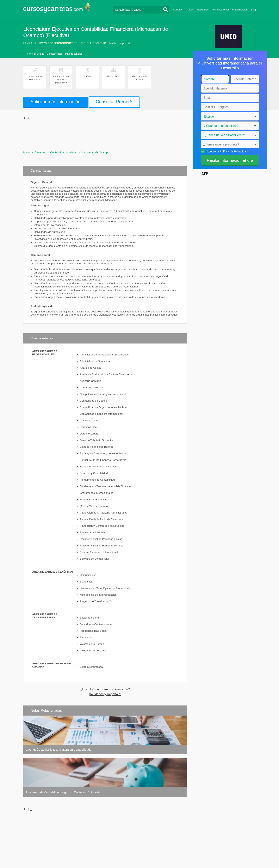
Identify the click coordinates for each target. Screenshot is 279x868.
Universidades (240, 10)
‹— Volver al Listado (34, 54)
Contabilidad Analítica (63, 152)
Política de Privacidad (234, 151)
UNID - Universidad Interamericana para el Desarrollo (65, 43)
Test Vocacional (220, 10)
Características (55, 54)
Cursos (190, 10)
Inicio (26, 152)
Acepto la (227, 151)
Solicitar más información (56, 102)
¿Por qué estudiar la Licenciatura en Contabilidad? (59, 750)
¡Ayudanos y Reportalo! (105, 694)
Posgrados (203, 10)
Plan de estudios (74, 54)
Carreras (178, 10)
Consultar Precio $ (114, 102)
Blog (253, 10)
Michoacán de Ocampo (95, 152)
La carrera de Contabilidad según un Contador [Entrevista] (64, 792)
